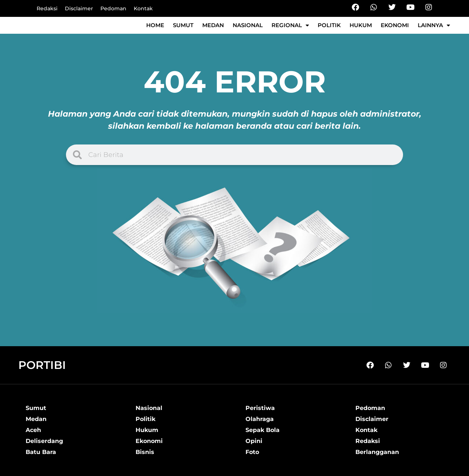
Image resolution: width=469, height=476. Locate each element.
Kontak (143, 8)
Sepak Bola (263, 430)
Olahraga (260, 419)
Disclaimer (79, 8)
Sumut (183, 25)
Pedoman (113, 8)
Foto (252, 452)
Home (155, 25)
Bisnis (145, 452)
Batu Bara (41, 452)
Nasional (248, 25)
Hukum (361, 25)
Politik (329, 25)
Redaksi (47, 8)
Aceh (33, 430)
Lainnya (434, 25)
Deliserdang (44, 441)
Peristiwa (260, 408)
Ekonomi (395, 25)
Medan (213, 25)
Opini (254, 441)
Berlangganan (377, 452)
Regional (290, 25)
